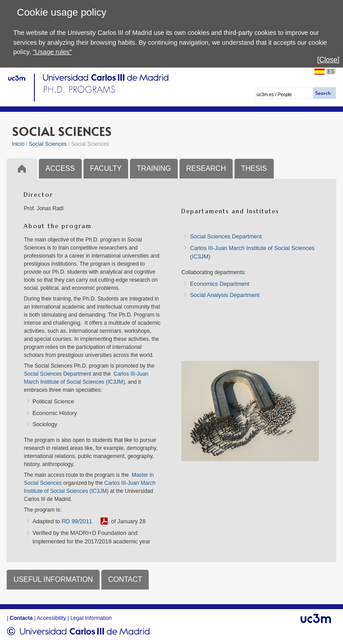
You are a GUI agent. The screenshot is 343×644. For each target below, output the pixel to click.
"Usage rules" (52, 52)
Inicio (18, 144)
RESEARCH (206, 168)
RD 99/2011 (77, 521)
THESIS (254, 168)
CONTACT (125, 579)
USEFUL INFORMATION (53, 579)
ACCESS (60, 168)
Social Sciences (48, 144)
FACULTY (106, 168)
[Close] (328, 60)
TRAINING (154, 168)
